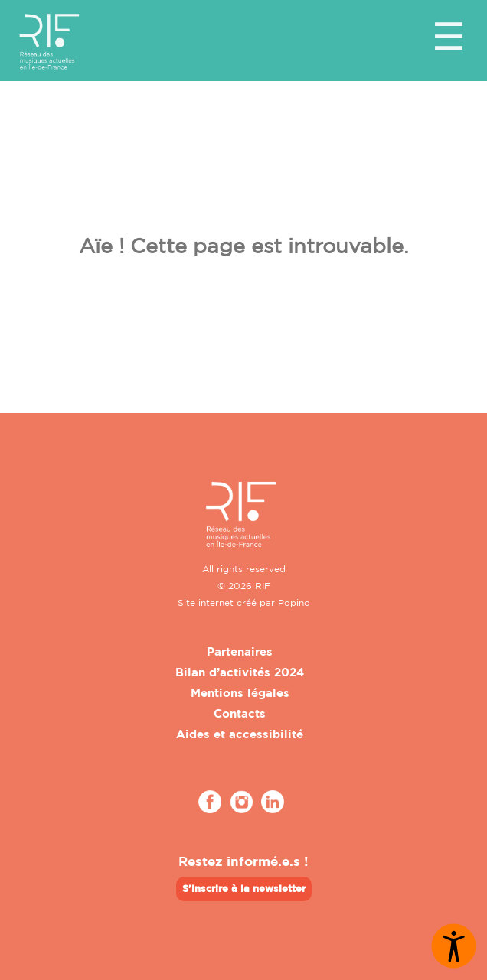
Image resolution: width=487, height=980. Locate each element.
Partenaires (240, 651)
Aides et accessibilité (240, 734)
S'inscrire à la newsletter (244, 888)
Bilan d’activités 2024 (240, 672)
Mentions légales (240, 693)
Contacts (240, 713)
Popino (294, 602)
